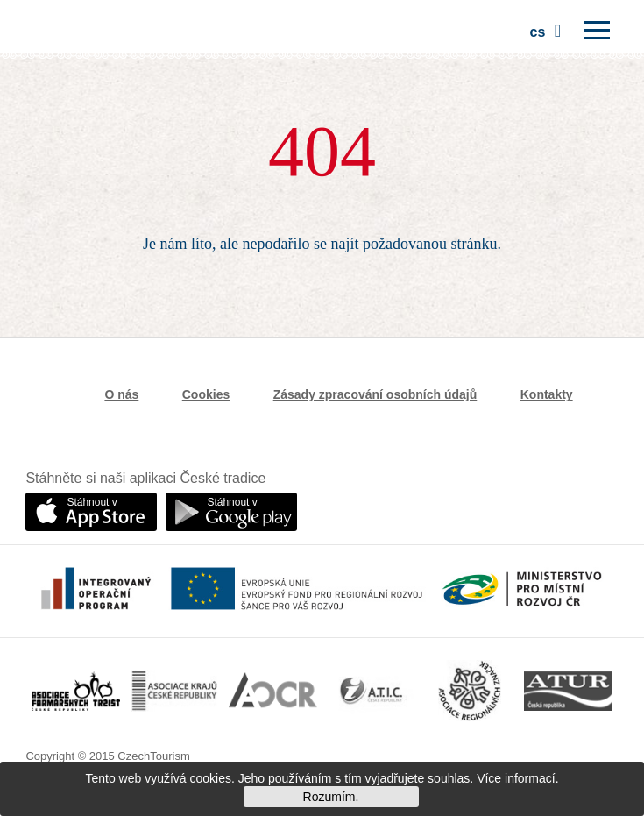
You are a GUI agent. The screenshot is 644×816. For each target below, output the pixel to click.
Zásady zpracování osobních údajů (375, 394)
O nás (121, 394)
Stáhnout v (92, 502)
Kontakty (547, 394)
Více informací (516, 778)
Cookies (206, 394)
